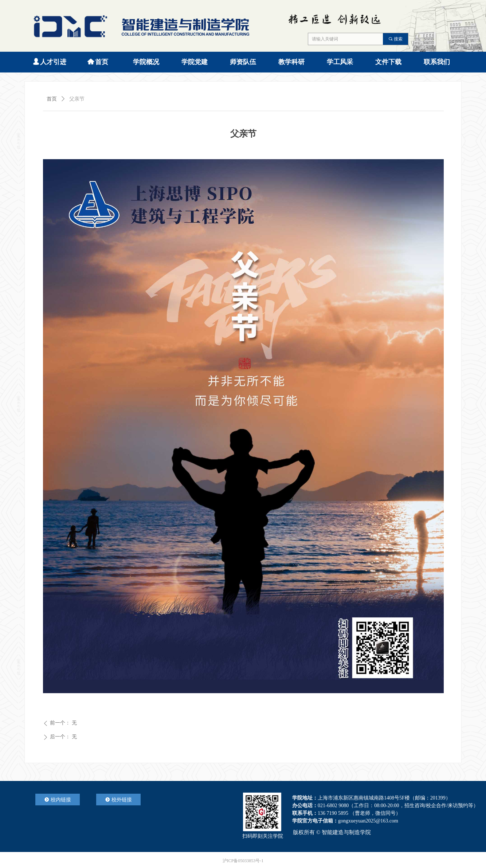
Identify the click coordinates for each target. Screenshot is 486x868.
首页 (52, 99)
